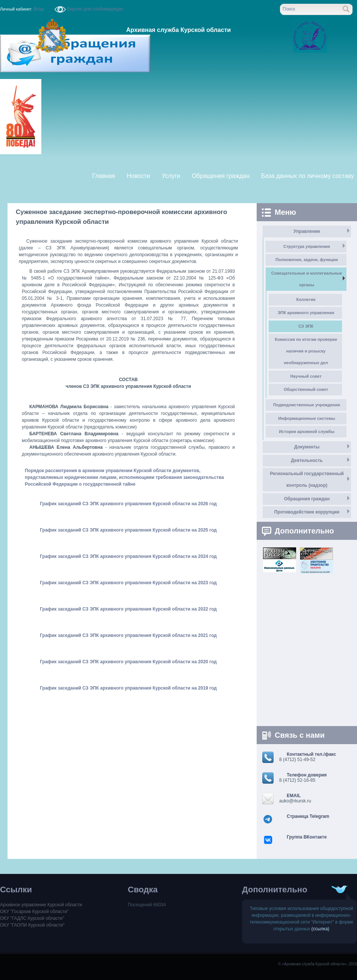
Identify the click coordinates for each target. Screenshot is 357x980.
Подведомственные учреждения (307, 405)
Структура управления (307, 246)
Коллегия (306, 299)
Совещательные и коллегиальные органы (307, 279)
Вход (39, 9)
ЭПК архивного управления (306, 313)
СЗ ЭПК (306, 326)
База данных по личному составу (308, 176)
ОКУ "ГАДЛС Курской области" (32, 918)
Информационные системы (306, 418)
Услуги (171, 176)
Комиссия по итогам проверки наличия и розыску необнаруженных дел (306, 351)
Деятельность (307, 460)
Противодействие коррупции (307, 512)
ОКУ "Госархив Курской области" (34, 912)
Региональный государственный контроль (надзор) (307, 479)
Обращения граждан (221, 176)
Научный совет (306, 376)
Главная (104, 176)
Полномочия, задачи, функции (307, 260)
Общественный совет (306, 389)
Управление (307, 231)
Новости (138, 176)
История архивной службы (307, 432)
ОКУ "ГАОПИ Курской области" (32, 925)
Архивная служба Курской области (178, 30)
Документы (307, 447)
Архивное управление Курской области (41, 905)
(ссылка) (321, 929)
